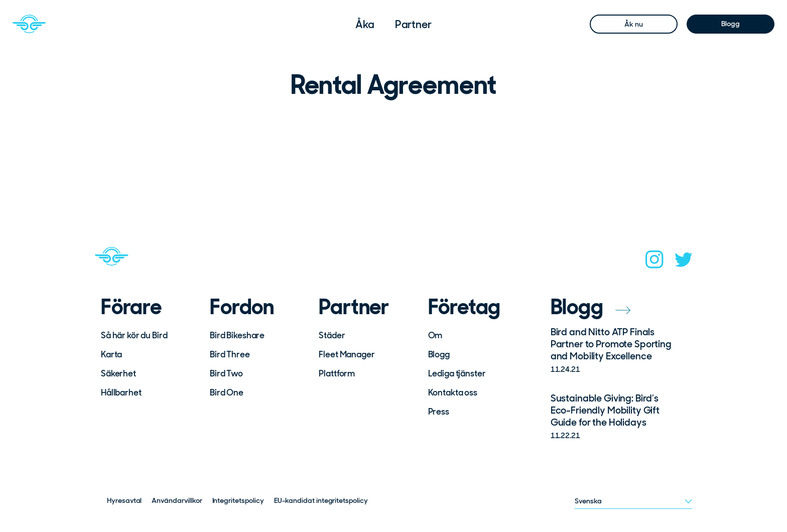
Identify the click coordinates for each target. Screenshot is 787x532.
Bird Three (230, 354)
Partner (413, 24)
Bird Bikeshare (237, 335)
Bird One (227, 392)
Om (435, 335)
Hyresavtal (124, 500)
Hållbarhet (121, 392)
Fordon (242, 307)
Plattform (337, 373)
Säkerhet (118, 373)
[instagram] (654, 262)
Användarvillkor (177, 500)
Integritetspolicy (238, 500)
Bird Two (226, 373)
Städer (332, 335)
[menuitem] (365, 24)
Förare (131, 307)
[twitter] (684, 263)
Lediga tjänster (457, 373)
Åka (365, 24)
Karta (111, 354)
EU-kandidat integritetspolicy (321, 500)
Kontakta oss (453, 392)
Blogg (730, 24)
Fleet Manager (347, 354)
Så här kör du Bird (134, 335)
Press (439, 412)
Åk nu (633, 24)
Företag (465, 307)
